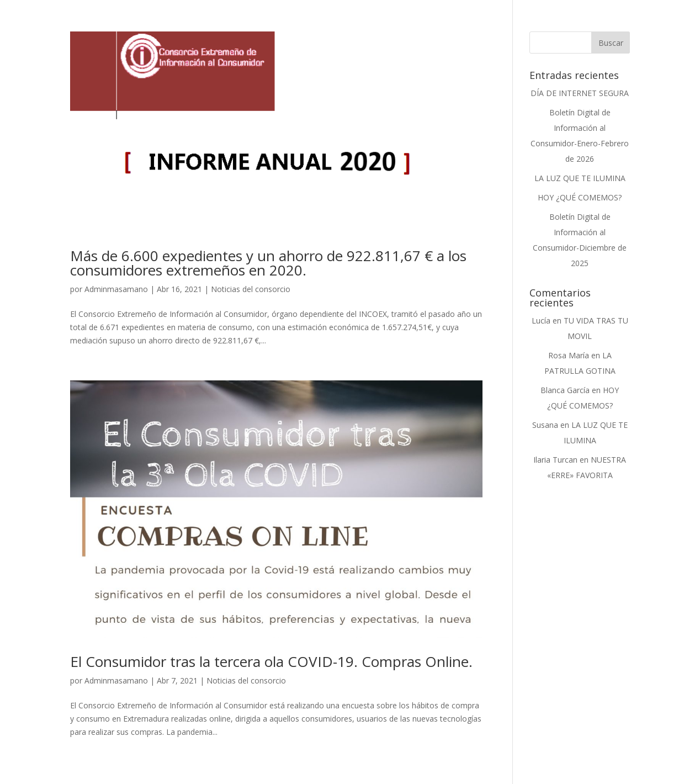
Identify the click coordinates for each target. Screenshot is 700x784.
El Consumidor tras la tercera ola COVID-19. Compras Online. (271, 661)
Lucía (541, 321)
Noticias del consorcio (251, 289)
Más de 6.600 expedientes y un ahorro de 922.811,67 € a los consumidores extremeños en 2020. (268, 263)
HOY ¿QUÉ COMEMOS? (580, 197)
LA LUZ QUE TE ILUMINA (580, 178)
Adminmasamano (116, 289)
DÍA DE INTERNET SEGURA (580, 93)
